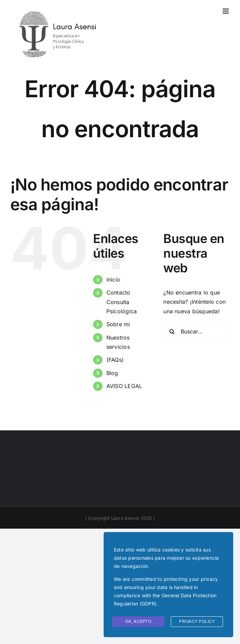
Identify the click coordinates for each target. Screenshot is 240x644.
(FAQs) (115, 360)
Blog (112, 373)
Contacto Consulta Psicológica (122, 302)
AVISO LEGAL (124, 386)
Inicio (113, 280)
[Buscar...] (197, 331)
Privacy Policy (197, 621)
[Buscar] (172, 331)
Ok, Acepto (138, 621)
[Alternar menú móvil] (226, 11)
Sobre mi (118, 324)
